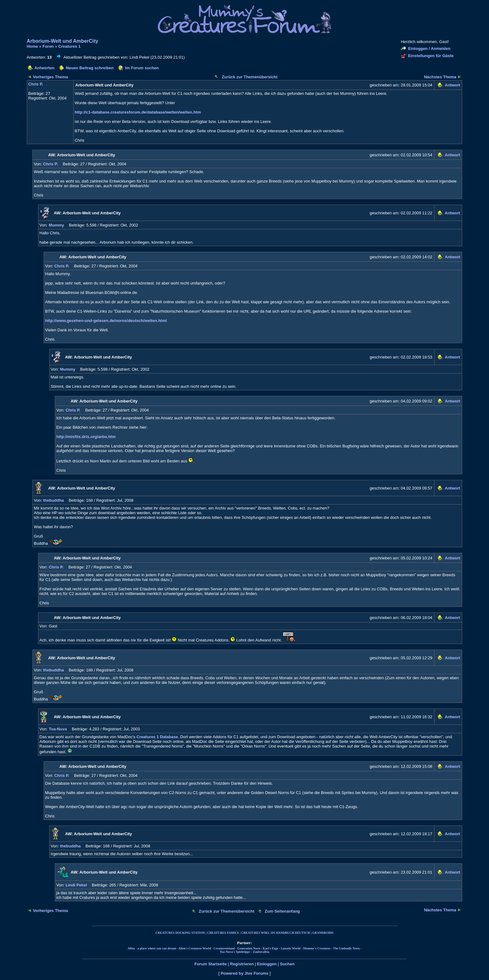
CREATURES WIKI (255, 933)
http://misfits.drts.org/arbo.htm (86, 437)
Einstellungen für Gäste (431, 56)
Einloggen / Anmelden (429, 49)
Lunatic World (290, 948)
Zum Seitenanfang (282, 911)
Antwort (452, 85)
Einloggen (267, 964)
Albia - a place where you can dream (152, 948)
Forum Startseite (211, 964)
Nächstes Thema (440, 77)
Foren (48, 46)
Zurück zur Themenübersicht (249, 77)
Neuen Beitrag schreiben (90, 68)
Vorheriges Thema (51, 77)
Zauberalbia (261, 952)
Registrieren (242, 964)
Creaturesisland (224, 948)
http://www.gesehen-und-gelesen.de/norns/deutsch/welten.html (106, 321)
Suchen (287, 964)
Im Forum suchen (142, 68)
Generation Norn (249, 948)
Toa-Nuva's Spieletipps (235, 952)
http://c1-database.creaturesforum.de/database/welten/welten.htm (138, 112)
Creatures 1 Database (157, 737)
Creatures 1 (70, 46)
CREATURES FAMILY (223, 933)
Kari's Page (270, 948)
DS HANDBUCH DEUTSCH (290, 933)
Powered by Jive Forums (244, 973)
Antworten (44, 68)
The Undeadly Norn (346, 948)
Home (32, 46)
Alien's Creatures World (195, 948)
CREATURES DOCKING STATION (180, 933)
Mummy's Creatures (317, 948)
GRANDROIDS (323, 933)
